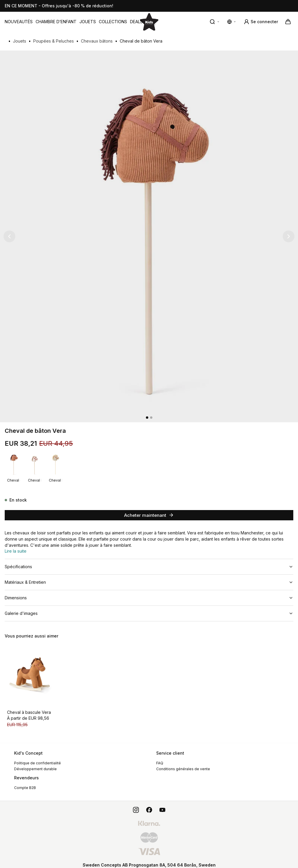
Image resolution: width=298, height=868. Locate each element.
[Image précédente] (9, 236)
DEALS (136, 22)
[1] (147, 418)
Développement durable (35, 763)
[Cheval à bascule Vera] (30, 670)
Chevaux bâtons (97, 41)
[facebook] (149, 804)
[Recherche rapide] (215, 22)
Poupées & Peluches (54, 41)
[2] (151, 418)
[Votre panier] (288, 22)
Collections (113, 22)
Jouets (88, 22)
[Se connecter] (261, 22)
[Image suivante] (289, 236)
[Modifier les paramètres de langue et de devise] (232, 22)
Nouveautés (19, 22)
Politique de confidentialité (38, 757)
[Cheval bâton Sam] (55, 464)
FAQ (160, 757)
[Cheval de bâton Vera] (14, 464)
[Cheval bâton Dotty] (35, 464)
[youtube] (162, 804)
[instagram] (136, 804)
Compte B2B (25, 782)
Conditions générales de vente (183, 763)
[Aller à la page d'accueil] (149, 22)
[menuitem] (19, 22)
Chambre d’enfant (56, 22)
